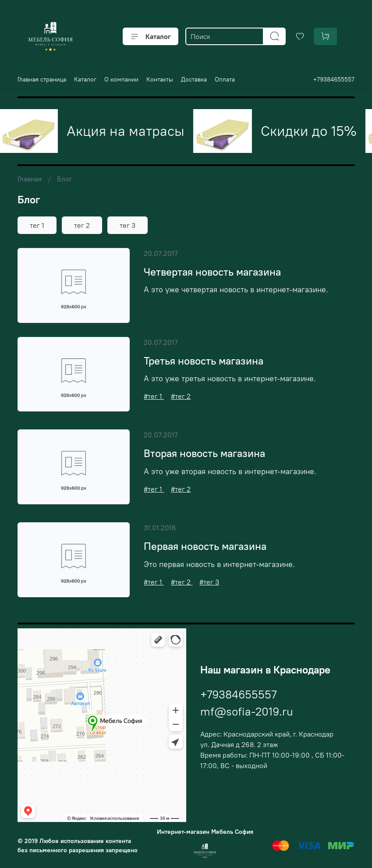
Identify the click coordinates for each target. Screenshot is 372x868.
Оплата (225, 79)
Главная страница (42, 79)
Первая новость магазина (205, 546)
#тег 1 (154, 396)
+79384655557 (334, 79)
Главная (30, 179)
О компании (121, 79)
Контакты (160, 79)
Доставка (194, 79)
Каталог (151, 36)
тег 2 (82, 225)
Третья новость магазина (204, 361)
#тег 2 (181, 396)
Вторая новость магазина (204, 453)
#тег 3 (209, 582)
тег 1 (37, 225)
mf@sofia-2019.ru (247, 711)
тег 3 (128, 225)
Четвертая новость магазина (212, 272)
